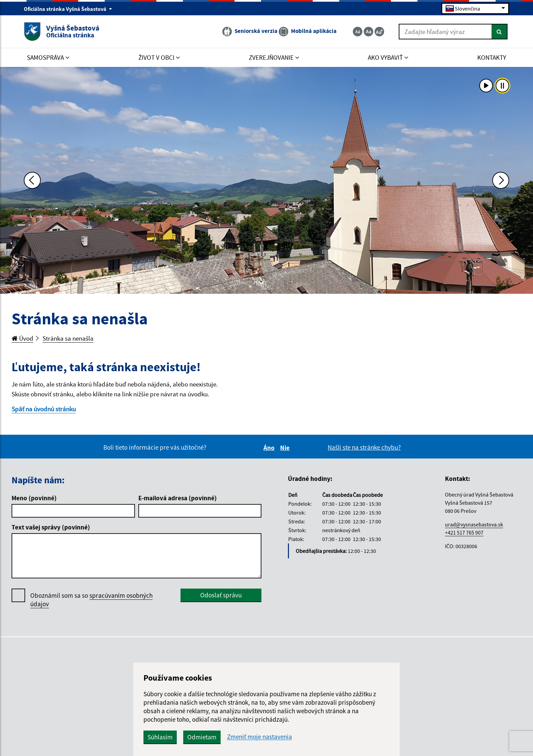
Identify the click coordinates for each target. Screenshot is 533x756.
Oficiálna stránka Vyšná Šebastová (68, 9)
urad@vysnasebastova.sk (474, 524)
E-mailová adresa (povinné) (178, 498)
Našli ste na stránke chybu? (364, 447)
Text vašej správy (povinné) (51, 527)
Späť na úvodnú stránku (44, 409)
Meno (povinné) (34, 498)
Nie (286, 448)
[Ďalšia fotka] (501, 180)
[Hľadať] (500, 32)
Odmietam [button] (202, 737)
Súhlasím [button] (160, 737)
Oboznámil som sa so (91, 600)
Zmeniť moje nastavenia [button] (260, 737)
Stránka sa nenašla (68, 338)
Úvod (22, 338)
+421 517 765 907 (464, 533)
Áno (270, 448)
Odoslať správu (221, 595)
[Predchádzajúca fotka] (32, 180)
